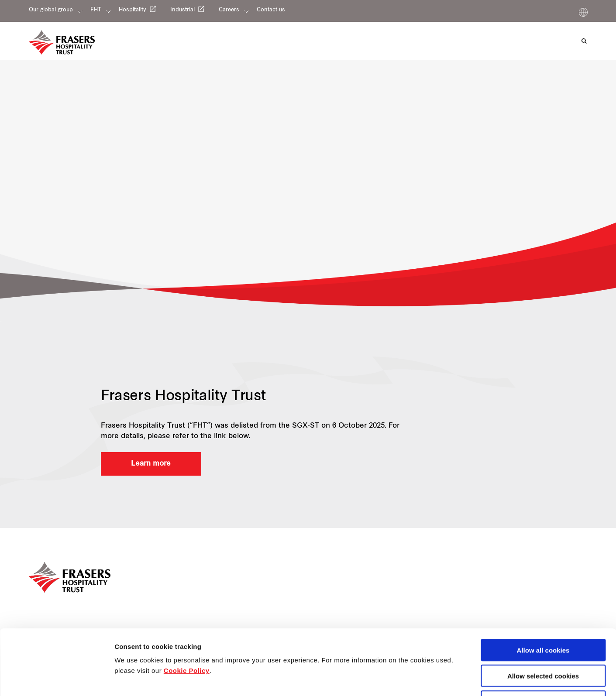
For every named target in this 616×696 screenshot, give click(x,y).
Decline (543, 640)
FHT (96, 10)
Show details (458, 679)
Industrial (182, 10)
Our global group (51, 10)
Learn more (151, 464)
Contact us (271, 10)
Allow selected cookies (543, 615)
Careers (229, 10)
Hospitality (132, 10)
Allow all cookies (543, 589)
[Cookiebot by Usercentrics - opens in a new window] (57, 679)
